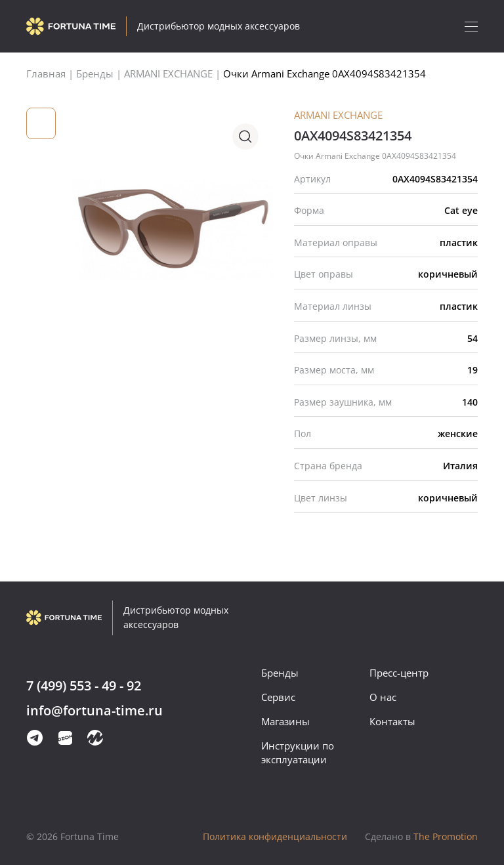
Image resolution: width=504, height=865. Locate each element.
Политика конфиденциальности (275, 836)
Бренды (280, 673)
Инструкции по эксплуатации (298, 752)
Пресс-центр (399, 673)
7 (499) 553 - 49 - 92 (84, 686)
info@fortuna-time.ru (94, 711)
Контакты (392, 721)
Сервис (278, 697)
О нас (383, 697)
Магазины (285, 721)
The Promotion (421, 836)
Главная (46, 74)
